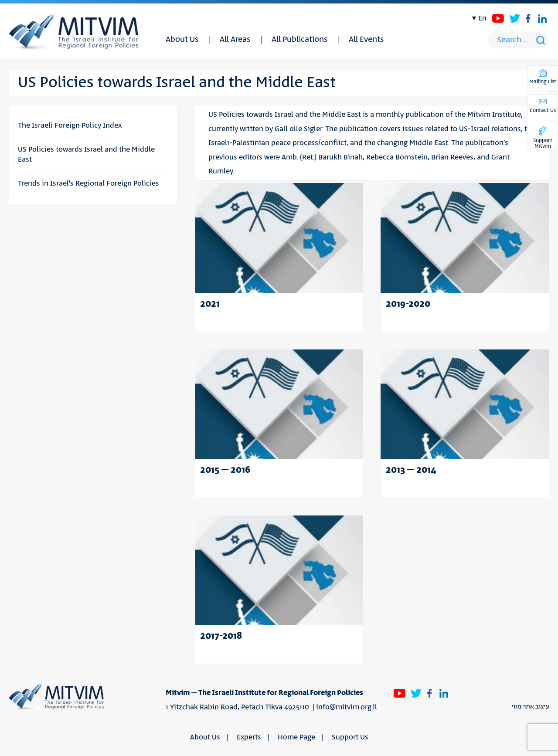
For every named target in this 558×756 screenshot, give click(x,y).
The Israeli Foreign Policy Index (70, 125)
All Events (366, 40)
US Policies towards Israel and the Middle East (86, 154)
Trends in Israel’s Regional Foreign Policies (88, 183)
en (482, 18)
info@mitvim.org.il (347, 707)
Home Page (296, 737)
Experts (249, 737)
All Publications (299, 40)
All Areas (235, 40)
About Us (182, 40)
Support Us (350, 737)
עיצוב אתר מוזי (531, 707)
